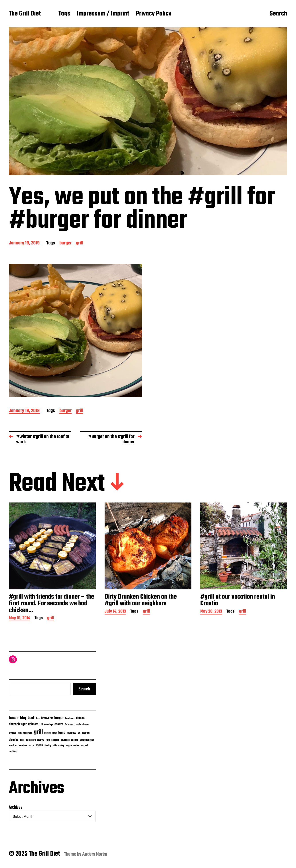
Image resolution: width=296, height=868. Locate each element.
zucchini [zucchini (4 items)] (84, 746)
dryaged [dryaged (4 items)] (13, 733)
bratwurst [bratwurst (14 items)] (47, 718)
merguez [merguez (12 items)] (72, 733)
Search (278, 14)
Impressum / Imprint (103, 14)
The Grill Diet (25, 14)
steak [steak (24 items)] (40, 745)
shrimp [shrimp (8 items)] (75, 740)
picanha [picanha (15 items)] (14, 740)
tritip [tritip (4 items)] (55, 746)
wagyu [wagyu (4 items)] (69, 746)
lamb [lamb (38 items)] (62, 733)
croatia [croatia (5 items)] (78, 725)
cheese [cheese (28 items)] (81, 718)
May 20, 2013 (211, 630)
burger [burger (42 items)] (59, 718)
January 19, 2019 (24, 243)
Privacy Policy (154, 14)
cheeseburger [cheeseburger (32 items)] (18, 724)
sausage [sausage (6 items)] (55, 740)
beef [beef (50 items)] (31, 718)
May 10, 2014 (19, 636)
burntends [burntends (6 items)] (70, 718)
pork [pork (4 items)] (22, 740)
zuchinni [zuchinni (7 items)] (13, 751)
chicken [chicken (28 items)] (33, 724)
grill (80, 243)
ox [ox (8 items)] (79, 733)
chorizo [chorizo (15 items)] (59, 724)
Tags (64, 14)
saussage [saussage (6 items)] (65, 740)
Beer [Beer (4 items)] (38, 718)
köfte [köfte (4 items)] (54, 733)
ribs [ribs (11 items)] (48, 740)
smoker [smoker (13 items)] (23, 745)
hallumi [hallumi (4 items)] (47, 733)
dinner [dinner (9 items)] (86, 724)
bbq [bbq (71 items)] (23, 718)
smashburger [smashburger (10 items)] (87, 740)
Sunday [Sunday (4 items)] (48, 746)
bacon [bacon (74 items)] (14, 718)
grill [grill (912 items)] (38, 732)
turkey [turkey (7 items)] (61, 746)
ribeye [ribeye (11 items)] (41, 740)
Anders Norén (95, 854)
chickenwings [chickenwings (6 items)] (46, 725)
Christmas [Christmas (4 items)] (69, 725)
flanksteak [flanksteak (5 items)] (28, 733)
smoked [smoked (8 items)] (13, 746)
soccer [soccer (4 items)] (32, 746)
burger (65, 243)
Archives (16, 807)
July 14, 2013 (115, 630)
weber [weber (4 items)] (76, 746)
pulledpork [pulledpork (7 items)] (31, 740)
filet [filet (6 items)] (20, 733)
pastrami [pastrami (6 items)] (86, 733)
